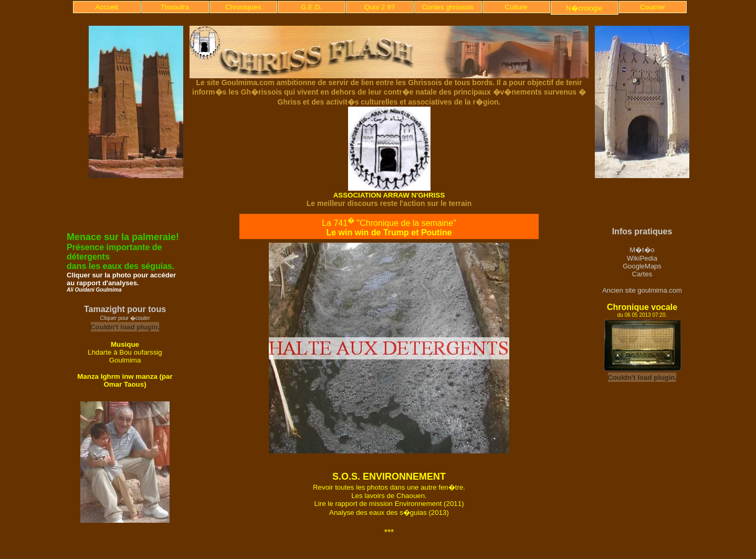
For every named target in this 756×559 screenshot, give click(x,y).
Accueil (107, 7)
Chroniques (243, 7)
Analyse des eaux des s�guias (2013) (389, 513)
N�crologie (584, 8)
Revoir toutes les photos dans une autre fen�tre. (389, 487)
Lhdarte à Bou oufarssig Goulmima (125, 356)
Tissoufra (175, 7)
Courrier (653, 7)
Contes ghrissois (448, 7)
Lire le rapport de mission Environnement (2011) (389, 504)
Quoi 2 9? (380, 7)
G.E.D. (311, 7)
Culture (516, 7)
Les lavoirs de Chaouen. (389, 496)
